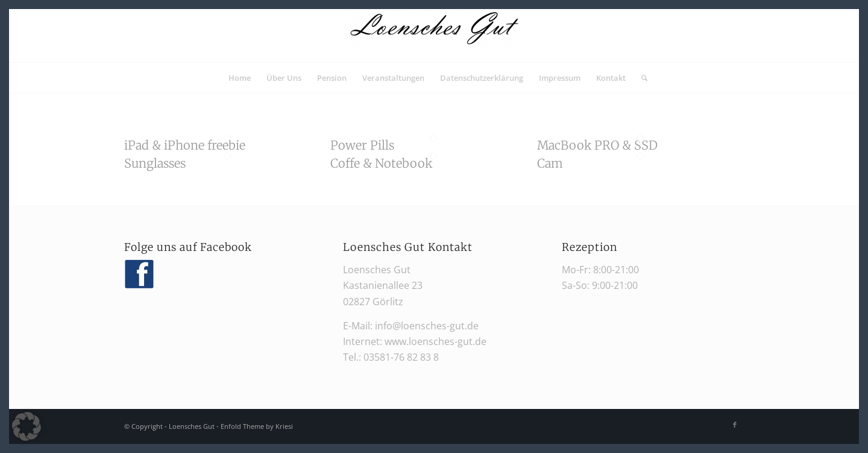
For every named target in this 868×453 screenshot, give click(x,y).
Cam (550, 163)
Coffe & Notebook (381, 163)
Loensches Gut (192, 426)
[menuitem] (240, 78)
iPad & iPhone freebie (185, 145)
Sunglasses (155, 163)
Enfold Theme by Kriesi (257, 426)
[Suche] (640, 78)
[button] (27, 426)
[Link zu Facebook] (735, 425)
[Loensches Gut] (434, 36)
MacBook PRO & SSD (597, 145)
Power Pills (362, 145)
